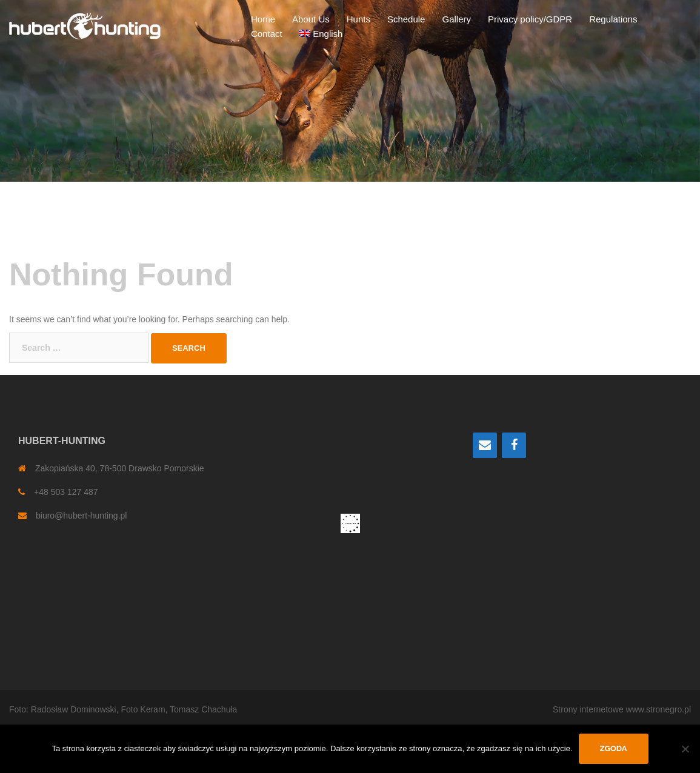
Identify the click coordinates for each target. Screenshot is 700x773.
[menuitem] (321, 34)
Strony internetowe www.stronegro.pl (622, 709)
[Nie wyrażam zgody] (685, 749)
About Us (311, 19)
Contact (267, 34)
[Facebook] (514, 445)
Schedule (406, 19)
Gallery (456, 19)
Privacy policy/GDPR (530, 19)
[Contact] (485, 445)
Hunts (358, 19)
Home (263, 19)
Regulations (613, 19)
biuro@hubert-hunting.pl (81, 516)
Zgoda (614, 748)
